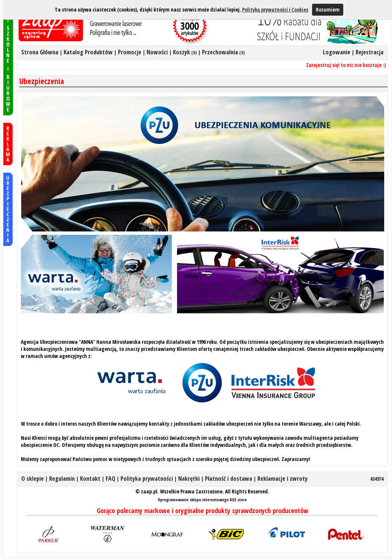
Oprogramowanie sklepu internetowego (193, 500)
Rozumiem (328, 9)
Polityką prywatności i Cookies (275, 9)
